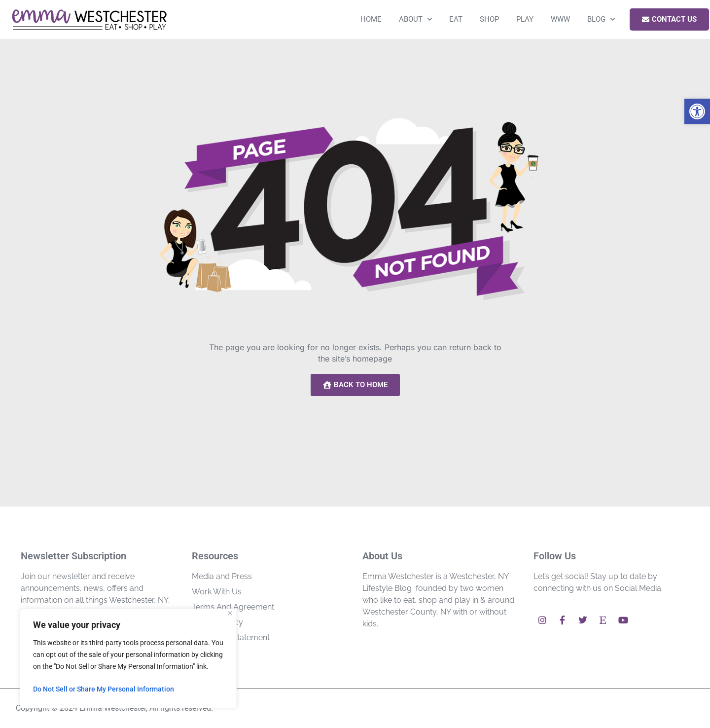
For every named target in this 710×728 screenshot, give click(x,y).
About (415, 19)
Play (525, 19)
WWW (560, 19)
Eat (456, 19)
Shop (489, 19)
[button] (697, 111)
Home (371, 19)
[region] (128, 658)
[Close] (230, 613)
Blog (601, 19)
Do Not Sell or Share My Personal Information (104, 689)
